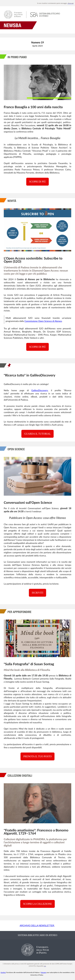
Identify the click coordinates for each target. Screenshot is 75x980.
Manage (43, 972)
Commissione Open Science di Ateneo (43, 321)
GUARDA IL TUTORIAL (37, 434)
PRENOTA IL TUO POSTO (37, 756)
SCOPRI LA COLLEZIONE (37, 904)
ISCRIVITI (37, 593)
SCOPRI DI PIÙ (37, 182)
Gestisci (3, 972)
